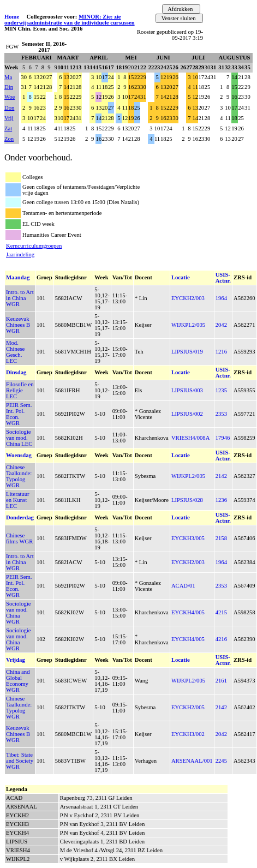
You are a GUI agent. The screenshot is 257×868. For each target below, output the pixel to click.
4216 (221, 639)
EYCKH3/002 (188, 734)
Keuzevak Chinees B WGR (18, 325)
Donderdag (20, 517)
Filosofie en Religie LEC (20, 390)
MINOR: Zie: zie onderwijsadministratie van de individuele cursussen (70, 20)
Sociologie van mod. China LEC (19, 438)
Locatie (181, 277)
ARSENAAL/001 (192, 761)
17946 (223, 438)
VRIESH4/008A (190, 438)
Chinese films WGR (19, 538)
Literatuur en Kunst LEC (18, 500)
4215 (221, 612)
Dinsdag (16, 372)
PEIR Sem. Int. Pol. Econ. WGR (19, 414)
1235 (221, 390)
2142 (221, 476)
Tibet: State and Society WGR (20, 761)
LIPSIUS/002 (187, 414)
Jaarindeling (20, 255)
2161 (221, 681)
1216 (221, 352)
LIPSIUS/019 (187, 352)
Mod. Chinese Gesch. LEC (15, 352)
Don (9, 108)
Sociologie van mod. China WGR (19, 613)
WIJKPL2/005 (188, 325)
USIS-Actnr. (223, 278)
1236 (221, 500)
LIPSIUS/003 (187, 390)
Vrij (9, 118)
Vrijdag (16, 660)
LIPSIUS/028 (187, 500)
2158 (221, 538)
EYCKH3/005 (188, 538)
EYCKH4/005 (188, 612)
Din (9, 87)
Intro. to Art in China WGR (20, 298)
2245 (221, 761)
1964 (221, 298)
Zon (9, 139)
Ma (8, 77)
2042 (221, 325)
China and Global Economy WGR (18, 681)
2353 (221, 414)
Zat (8, 128)
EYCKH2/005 (188, 707)
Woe (10, 97)
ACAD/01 (183, 586)
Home (12, 17)
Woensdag (19, 455)
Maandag (18, 277)
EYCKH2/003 (188, 298)
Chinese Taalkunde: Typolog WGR (19, 476)
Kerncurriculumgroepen (34, 246)
